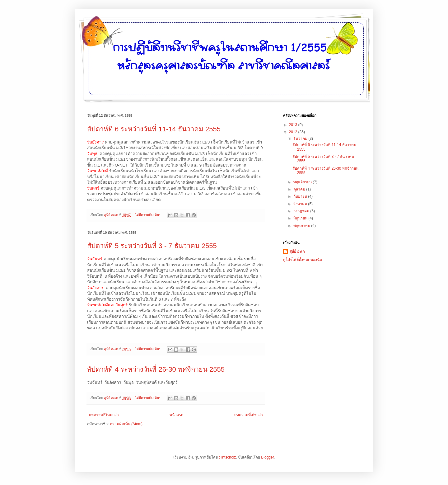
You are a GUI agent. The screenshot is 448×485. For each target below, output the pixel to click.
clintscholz (227, 457)
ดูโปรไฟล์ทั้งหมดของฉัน (303, 260)
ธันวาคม (301, 139)
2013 (294, 125)
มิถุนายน (301, 218)
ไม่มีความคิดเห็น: (148, 215)
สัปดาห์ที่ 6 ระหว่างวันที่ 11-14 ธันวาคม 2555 (154, 129)
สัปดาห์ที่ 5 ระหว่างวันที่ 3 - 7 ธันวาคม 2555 (152, 246)
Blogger (267, 457)
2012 (294, 132)
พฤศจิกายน (303, 182)
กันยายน (301, 196)
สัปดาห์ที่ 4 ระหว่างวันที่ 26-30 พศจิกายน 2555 (156, 369)
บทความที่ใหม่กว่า (104, 415)
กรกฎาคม (302, 211)
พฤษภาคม (302, 226)
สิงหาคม (301, 204)
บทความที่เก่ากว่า (248, 415)
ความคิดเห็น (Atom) (126, 424)
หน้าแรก (176, 415)
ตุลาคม (300, 189)
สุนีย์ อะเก (297, 252)
